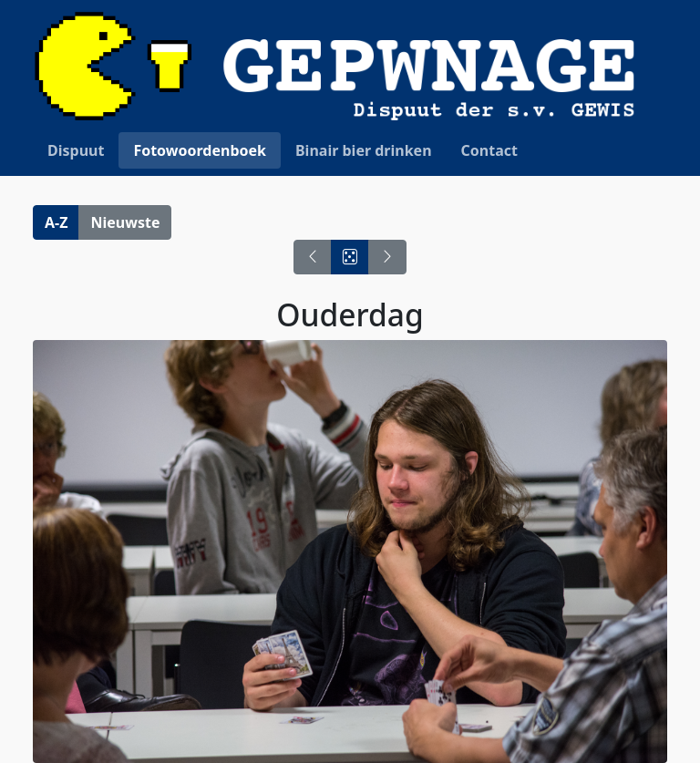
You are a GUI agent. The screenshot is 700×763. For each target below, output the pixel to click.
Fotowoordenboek (200, 150)
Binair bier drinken (364, 150)
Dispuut (76, 150)
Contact (489, 150)
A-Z (56, 222)
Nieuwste (125, 222)
